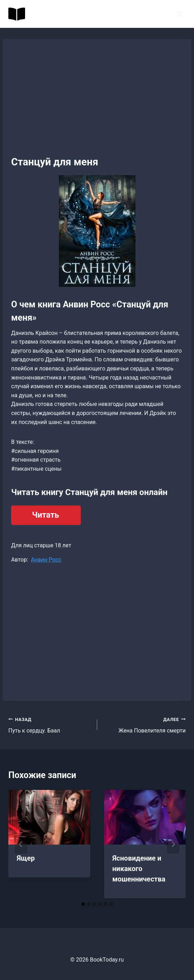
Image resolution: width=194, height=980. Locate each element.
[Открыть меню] (179, 14)
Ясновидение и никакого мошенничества (139, 869)
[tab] (83, 904)
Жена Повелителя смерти (144, 724)
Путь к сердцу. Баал (50, 724)
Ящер (26, 858)
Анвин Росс (46, 560)
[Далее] (173, 844)
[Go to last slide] (21, 844)
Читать (45, 515)
